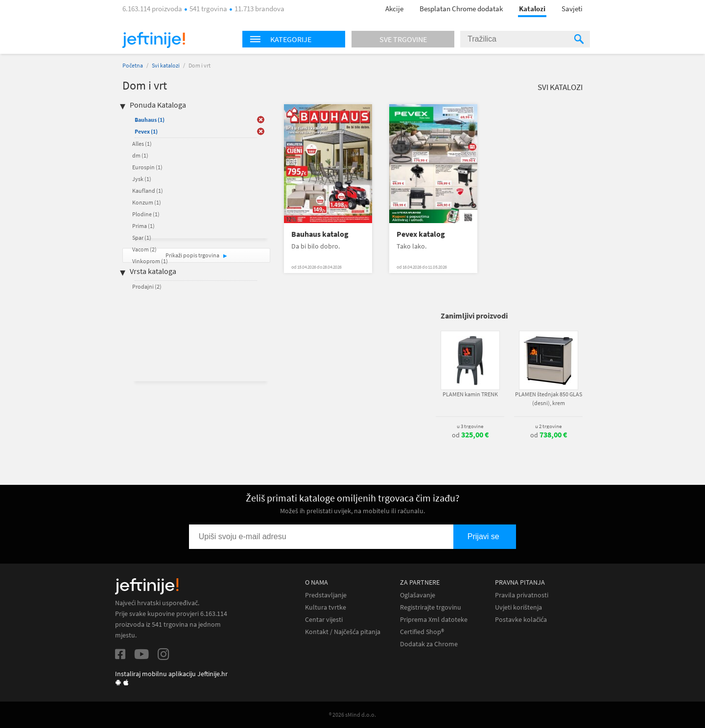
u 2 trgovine (548, 426)
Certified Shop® (422, 632)
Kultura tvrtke (326, 607)
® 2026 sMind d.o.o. (352, 715)
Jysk (142, 179)
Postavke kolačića (521, 620)
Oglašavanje (418, 595)
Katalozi (532, 9)
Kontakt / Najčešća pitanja (343, 632)
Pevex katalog (421, 234)
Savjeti (572, 9)
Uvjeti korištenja (518, 607)
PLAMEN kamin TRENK (470, 394)
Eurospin (147, 167)
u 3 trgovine (470, 426)
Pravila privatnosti (522, 595)
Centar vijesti (324, 620)
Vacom (144, 249)
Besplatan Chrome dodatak (461, 9)
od (470, 435)
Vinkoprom (150, 261)
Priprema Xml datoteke (434, 620)
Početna (133, 65)
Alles (142, 144)
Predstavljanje (326, 595)
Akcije (394, 9)
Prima (143, 226)
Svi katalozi (166, 65)
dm (140, 155)
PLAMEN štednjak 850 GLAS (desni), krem (549, 398)
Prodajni (147, 286)
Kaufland (148, 191)
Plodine (146, 214)
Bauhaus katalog (320, 234)
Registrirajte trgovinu (431, 607)
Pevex (146, 131)
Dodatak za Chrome (429, 644)
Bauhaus (150, 120)
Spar (142, 238)
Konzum (147, 202)
